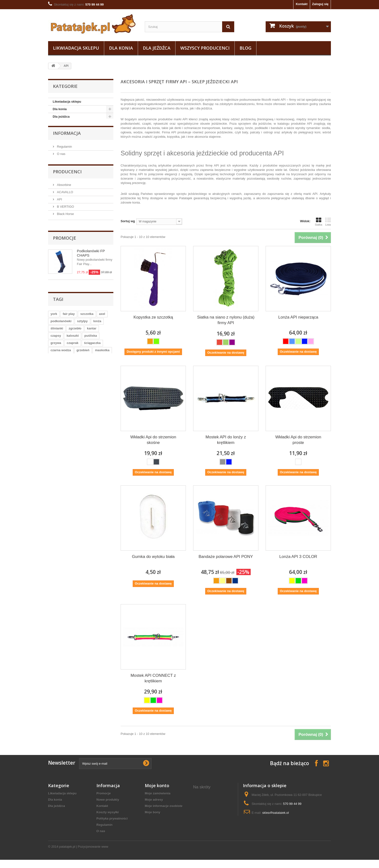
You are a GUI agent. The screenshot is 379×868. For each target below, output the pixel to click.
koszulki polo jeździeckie (212, 811)
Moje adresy (154, 800)
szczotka (87, 330)
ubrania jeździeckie (208, 817)
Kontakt (302, 4)
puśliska (91, 352)
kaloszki (73, 352)
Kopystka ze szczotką (153, 317)
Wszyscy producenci (205, 48)
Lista (328, 222)
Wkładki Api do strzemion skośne (153, 440)
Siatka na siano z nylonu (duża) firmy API (226, 320)
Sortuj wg (128, 221)
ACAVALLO (65, 194)
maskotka (102, 366)
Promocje (65, 248)
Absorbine (64, 187)
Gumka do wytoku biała (153, 557)
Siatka (318, 222)
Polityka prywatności (112, 819)
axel (102, 330)
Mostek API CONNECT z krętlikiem (153, 678)
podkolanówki (61, 337)
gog (53, 374)
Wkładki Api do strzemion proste (298, 440)
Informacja (67, 135)
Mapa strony (106, 837)
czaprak (73, 359)
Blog (245, 48)
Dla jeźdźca (157, 48)
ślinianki (57, 345)
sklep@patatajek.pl (276, 813)
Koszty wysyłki (108, 812)
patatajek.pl (67, 855)
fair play (69, 330)
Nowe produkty (108, 800)
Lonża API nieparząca (298, 317)
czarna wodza (61, 366)
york (54, 330)
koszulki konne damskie (211, 836)
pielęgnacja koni (205, 830)
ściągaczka (92, 359)
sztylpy (82, 337)
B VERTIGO (65, 208)
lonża (97, 337)
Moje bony (153, 812)
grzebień (83, 366)
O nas (61, 155)
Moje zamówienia (158, 793)
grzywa (56, 359)
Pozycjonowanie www (93, 855)
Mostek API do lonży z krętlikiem (226, 440)
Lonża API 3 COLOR (298, 557)
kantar (92, 345)
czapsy (56, 352)
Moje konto (157, 785)
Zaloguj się (320, 4)
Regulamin (64, 148)
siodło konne (203, 823)
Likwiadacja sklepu (76, 48)
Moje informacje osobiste (164, 806)
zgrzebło (75, 345)
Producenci (67, 174)
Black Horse (65, 216)
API (59, 201)
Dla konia (121, 48)
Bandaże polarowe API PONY (226, 557)
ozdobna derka (204, 794)
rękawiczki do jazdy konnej (208, 802)
